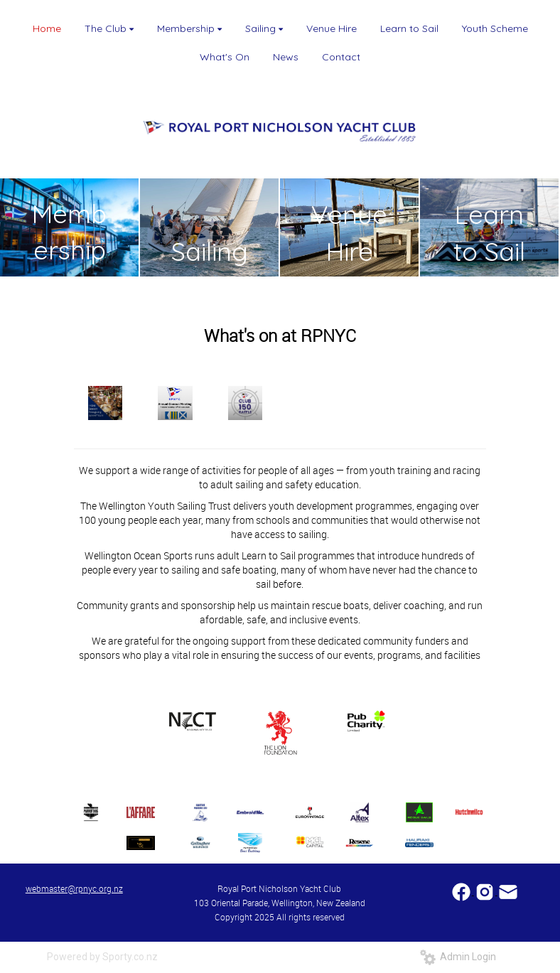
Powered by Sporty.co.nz (102, 957)
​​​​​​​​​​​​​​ (462, 891)
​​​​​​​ (508, 891)
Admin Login (458, 957)
